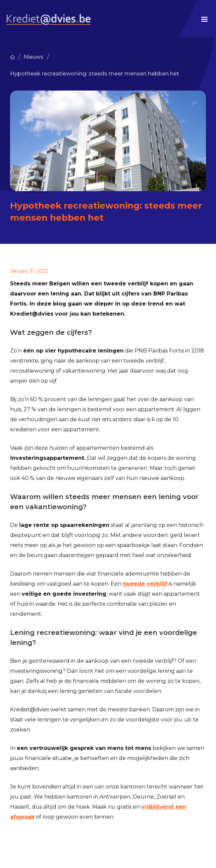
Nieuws (34, 57)
